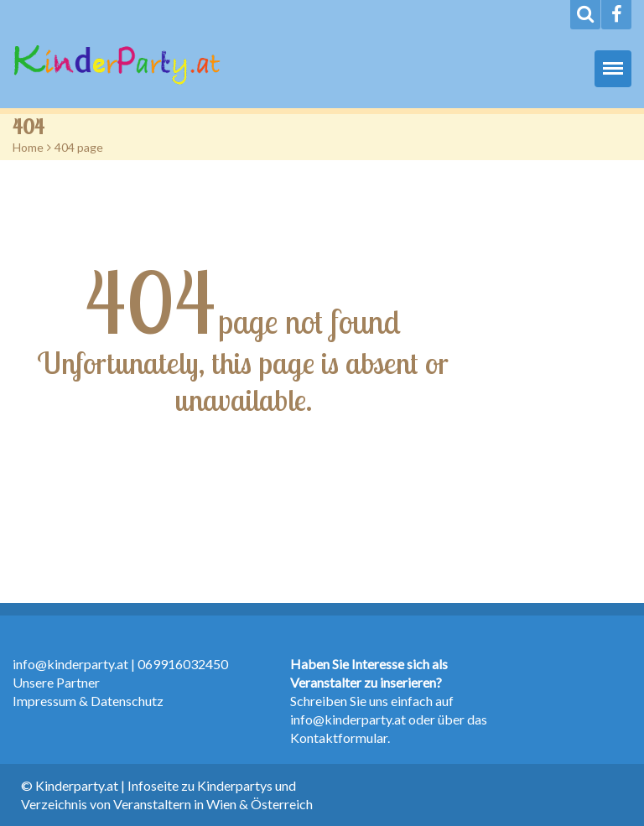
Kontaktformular (339, 738)
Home (28, 147)
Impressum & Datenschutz (88, 701)
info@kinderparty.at (70, 664)
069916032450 (183, 664)
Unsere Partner (56, 682)
